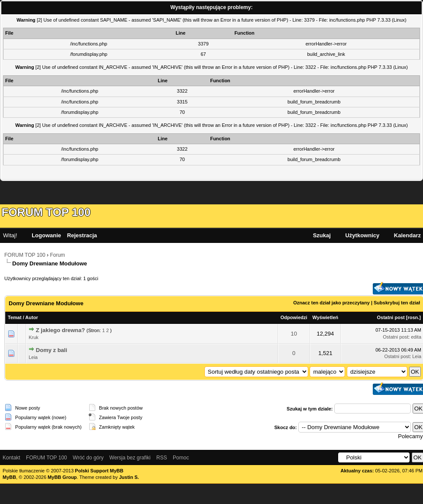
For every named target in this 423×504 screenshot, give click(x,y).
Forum (57, 255)
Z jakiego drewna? (60, 330)
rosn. (413, 317)
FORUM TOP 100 (46, 212)
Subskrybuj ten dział (397, 303)
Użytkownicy (362, 235)
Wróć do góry (88, 458)
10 (294, 334)
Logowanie (46, 235)
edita (416, 337)
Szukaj (322, 235)
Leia (33, 357)
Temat (15, 317)
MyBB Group (62, 477)
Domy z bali (52, 350)
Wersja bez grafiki (130, 458)
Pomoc (181, 458)
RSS (162, 458)
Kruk (34, 337)
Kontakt (11, 458)
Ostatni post (391, 317)
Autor (31, 317)
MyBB (9, 477)
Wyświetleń (326, 317)
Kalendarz (407, 235)
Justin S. (129, 477)
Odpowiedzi (294, 317)
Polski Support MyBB (99, 471)
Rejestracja (82, 235)
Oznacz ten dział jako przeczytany (331, 303)
